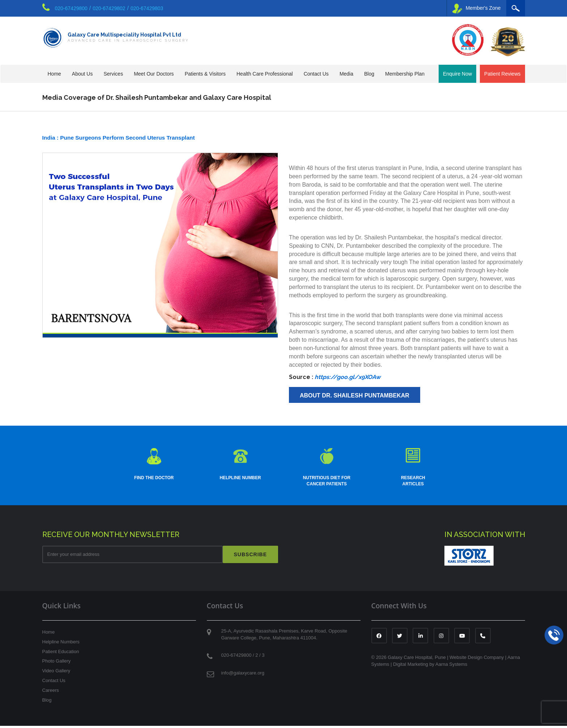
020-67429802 (109, 8)
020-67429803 (147, 8)
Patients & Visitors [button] (205, 74)
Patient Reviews (502, 74)
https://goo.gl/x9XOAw (348, 377)
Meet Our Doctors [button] (154, 74)
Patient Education (61, 654)
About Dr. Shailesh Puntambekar (355, 395)
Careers (51, 692)
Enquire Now (457, 74)
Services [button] (113, 74)
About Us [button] (82, 74)
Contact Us (54, 683)
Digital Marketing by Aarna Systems (430, 666)
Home (54, 74)
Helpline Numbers (61, 644)
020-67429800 (71, 8)
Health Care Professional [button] (265, 74)
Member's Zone (477, 8)
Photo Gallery (57, 663)
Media (346, 74)
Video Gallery (56, 673)
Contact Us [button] (316, 74)
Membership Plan (405, 74)
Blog (369, 74)
